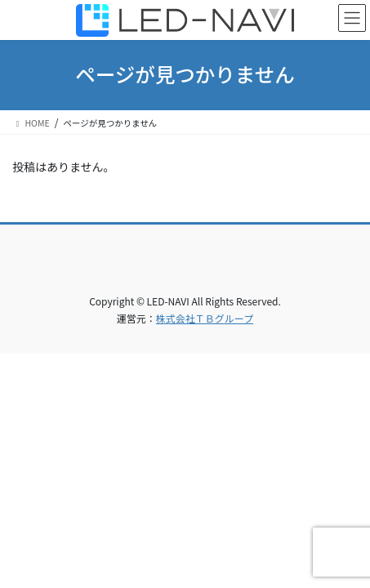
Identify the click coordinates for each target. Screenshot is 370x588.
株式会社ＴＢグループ (205, 318)
